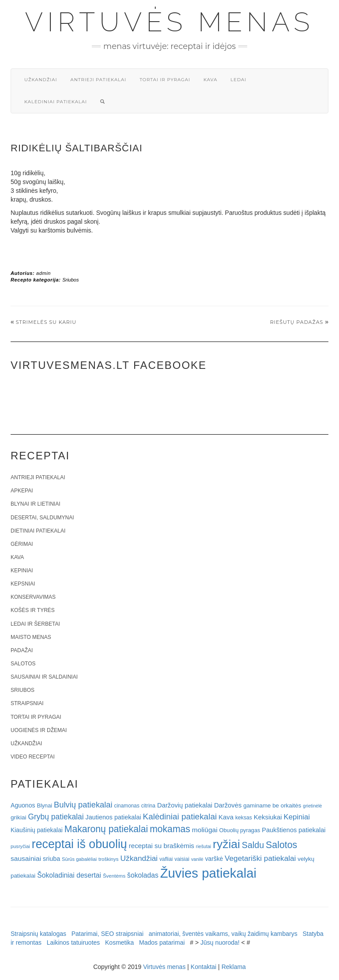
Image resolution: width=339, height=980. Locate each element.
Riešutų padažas (297, 322)
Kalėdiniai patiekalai (56, 102)
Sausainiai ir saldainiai (44, 677)
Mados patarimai (162, 942)
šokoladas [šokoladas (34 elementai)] (143, 875)
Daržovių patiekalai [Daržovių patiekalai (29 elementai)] (185, 805)
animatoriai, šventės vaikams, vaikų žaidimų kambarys (223, 934)
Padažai (22, 650)
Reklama (234, 967)
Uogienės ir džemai (39, 730)
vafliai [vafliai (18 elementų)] (166, 859)
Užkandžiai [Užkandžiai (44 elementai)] (139, 858)
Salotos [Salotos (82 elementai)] (281, 845)
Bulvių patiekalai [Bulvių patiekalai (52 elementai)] (83, 805)
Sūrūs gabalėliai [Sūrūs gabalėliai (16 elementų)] (79, 859)
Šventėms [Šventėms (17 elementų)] (114, 876)
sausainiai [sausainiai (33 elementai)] (26, 858)
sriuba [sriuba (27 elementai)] (51, 859)
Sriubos (70, 280)
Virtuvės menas (170, 22)
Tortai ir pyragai (165, 80)
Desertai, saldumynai (42, 518)
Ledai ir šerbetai (35, 624)
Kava (210, 80)
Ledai (238, 80)
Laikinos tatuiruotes (73, 942)
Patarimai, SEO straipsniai (107, 934)
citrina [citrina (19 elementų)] (148, 806)
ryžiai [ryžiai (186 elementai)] (226, 844)
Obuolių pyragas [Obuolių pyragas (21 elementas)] (240, 830)
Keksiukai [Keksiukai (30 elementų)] (268, 817)
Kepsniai (23, 584)
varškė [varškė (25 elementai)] (214, 859)
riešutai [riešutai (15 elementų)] (203, 846)
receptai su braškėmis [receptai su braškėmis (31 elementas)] (162, 846)
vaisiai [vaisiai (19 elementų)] (182, 859)
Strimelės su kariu (46, 322)
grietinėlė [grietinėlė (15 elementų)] (312, 806)
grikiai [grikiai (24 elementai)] (19, 817)
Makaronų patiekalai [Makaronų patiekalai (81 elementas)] (106, 829)
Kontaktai (203, 967)
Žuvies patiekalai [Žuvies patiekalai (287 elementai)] (208, 873)
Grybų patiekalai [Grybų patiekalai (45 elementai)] (56, 817)
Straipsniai (27, 703)
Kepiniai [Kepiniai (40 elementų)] (297, 817)
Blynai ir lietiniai (35, 504)
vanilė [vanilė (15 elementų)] (197, 859)
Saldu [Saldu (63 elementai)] (253, 845)
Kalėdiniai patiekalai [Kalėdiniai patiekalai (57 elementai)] (180, 817)
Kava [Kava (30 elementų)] (226, 817)
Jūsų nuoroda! (220, 942)
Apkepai (22, 491)
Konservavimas (33, 597)
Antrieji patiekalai (98, 80)
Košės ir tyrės (33, 610)
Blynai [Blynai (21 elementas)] (44, 805)
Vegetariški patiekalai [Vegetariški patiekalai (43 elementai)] (260, 858)
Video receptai (33, 757)
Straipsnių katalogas (38, 934)
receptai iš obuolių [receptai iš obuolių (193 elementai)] (79, 844)
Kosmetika (119, 942)
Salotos (23, 664)
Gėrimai (22, 544)
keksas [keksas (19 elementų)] (244, 818)
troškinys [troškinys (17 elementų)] (109, 859)
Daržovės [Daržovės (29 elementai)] (228, 805)
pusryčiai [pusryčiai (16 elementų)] (20, 846)
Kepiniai (22, 571)
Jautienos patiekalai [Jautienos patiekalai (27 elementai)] (113, 817)
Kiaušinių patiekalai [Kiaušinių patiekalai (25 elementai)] (37, 830)
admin (43, 273)
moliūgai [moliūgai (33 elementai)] (205, 830)
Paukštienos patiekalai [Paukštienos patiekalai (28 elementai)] (294, 830)
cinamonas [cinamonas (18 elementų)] (127, 806)
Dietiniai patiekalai (38, 531)
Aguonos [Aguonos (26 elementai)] (23, 805)
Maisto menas (31, 637)
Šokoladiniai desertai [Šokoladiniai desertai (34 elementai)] (69, 875)
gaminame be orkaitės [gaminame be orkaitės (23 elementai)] (272, 805)
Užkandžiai (41, 80)
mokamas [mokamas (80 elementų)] (170, 829)
